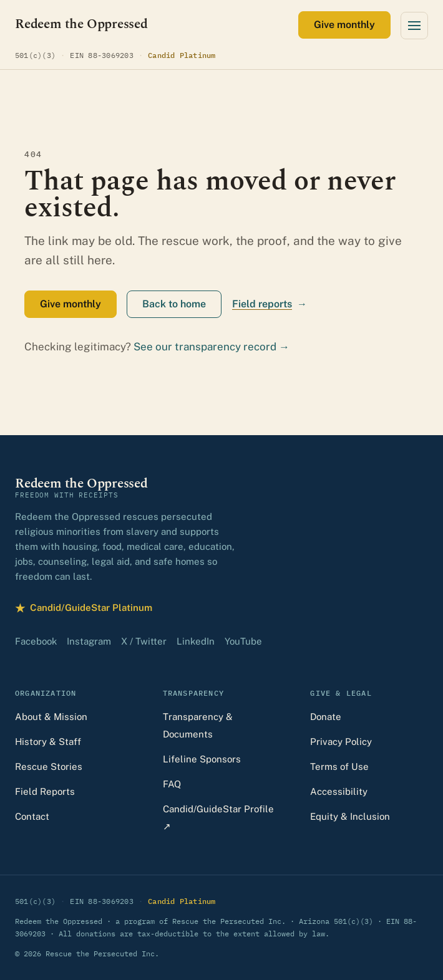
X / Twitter (144, 641)
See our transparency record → (212, 347)
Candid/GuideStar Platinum (84, 608)
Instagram (89, 641)
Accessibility (339, 791)
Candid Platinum (182, 55)
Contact (32, 816)
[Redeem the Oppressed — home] (81, 25)
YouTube (243, 641)
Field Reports (45, 791)
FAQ (172, 784)
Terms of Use (339, 766)
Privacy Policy (341, 742)
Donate (326, 717)
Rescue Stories (49, 766)
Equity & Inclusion (350, 816)
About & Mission (51, 717)
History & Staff (48, 742)
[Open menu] (414, 26)
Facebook (36, 641)
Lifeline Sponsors (202, 759)
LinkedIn (196, 641)
